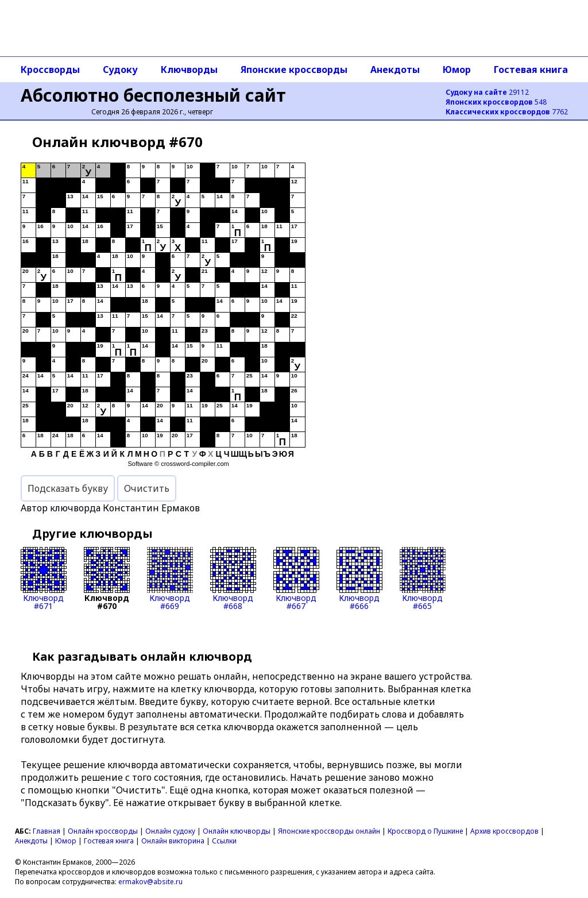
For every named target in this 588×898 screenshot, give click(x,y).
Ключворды (189, 70)
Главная (47, 831)
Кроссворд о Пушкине (425, 831)
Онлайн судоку (170, 831)
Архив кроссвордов (504, 831)
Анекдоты (395, 70)
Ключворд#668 (233, 579)
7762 (507, 112)
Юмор (457, 70)
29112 (487, 92)
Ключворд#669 (170, 579)
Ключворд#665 (423, 579)
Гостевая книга (531, 70)
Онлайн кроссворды (103, 831)
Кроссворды (50, 70)
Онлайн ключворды (237, 831)
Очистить (147, 488)
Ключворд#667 (296, 579)
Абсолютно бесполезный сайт (153, 95)
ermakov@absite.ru (150, 882)
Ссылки (224, 841)
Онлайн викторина (173, 841)
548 (496, 102)
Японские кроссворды (294, 70)
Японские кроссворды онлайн (329, 831)
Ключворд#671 (44, 579)
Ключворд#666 (359, 579)
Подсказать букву (68, 488)
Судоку (120, 70)
